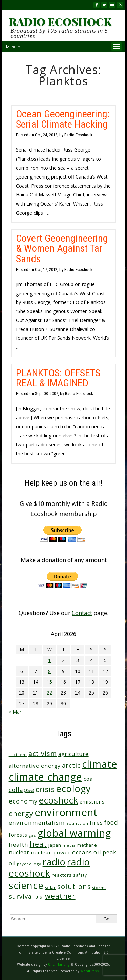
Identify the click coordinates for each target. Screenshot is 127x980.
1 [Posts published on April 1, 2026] (49, 660)
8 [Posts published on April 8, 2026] (49, 671)
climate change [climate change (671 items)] (46, 777)
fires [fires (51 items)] (96, 823)
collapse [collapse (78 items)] (22, 790)
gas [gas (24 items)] (33, 835)
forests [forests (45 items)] (18, 835)
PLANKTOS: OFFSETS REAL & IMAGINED (58, 378)
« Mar (15, 712)
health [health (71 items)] (19, 845)
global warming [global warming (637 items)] (74, 833)
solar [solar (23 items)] (50, 887)
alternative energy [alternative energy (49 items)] (35, 766)
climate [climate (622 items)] (100, 764)
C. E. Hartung (59, 964)
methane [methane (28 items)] (87, 845)
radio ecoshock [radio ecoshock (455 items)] (49, 868)
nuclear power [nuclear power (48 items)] (51, 852)
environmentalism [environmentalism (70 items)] (37, 823)
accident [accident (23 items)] (18, 754)
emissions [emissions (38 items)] (92, 802)
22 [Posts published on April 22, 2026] (49, 693)
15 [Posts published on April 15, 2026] (49, 682)
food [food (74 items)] (111, 822)
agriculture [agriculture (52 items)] (73, 754)
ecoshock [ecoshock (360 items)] (59, 800)
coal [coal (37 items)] (89, 779)
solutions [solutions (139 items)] (74, 886)
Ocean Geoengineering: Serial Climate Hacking (63, 119)
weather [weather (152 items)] (60, 896)
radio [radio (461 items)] (54, 862)
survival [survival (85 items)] (21, 896)
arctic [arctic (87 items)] (71, 765)
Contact (82, 613)
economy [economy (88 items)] (23, 801)
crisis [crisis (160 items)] (45, 789)
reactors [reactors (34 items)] (62, 875)
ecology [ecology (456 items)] (73, 788)
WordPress (90, 971)
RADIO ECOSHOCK (60, 22)
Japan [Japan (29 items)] (55, 845)
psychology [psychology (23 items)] (29, 864)
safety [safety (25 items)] (80, 875)
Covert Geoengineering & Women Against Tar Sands (62, 248)
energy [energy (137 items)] (21, 813)
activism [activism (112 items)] (43, 753)
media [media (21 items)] (69, 845)
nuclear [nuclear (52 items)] (19, 852)
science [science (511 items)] (26, 885)
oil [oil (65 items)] (97, 852)
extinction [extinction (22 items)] (77, 823)
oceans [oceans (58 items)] (82, 852)
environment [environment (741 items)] (66, 812)
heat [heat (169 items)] (38, 844)
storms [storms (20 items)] (99, 888)
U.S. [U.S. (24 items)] (39, 897)
